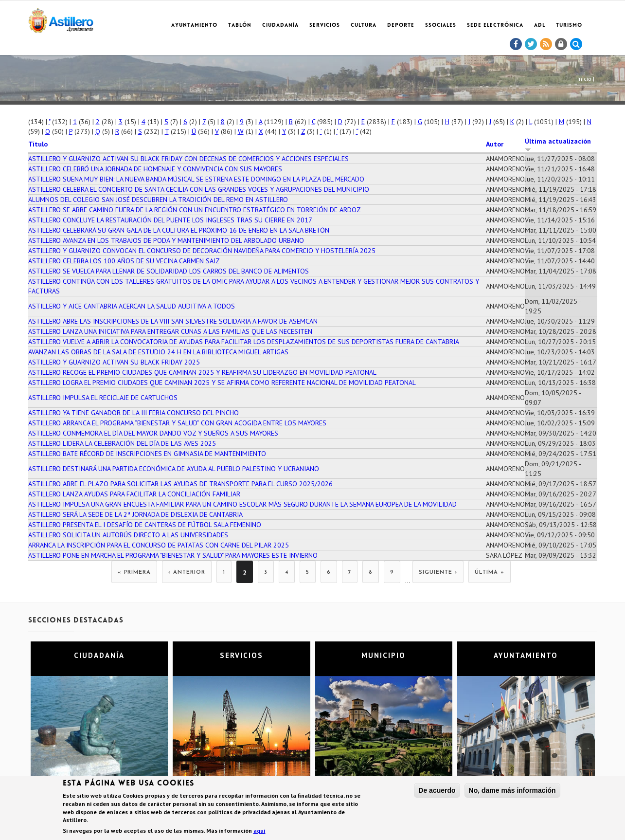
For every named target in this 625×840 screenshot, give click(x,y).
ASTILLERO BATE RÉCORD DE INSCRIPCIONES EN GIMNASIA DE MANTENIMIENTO (147, 454)
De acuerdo (437, 790)
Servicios (325, 26)
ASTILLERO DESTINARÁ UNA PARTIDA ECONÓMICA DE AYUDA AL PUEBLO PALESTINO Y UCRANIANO (174, 469)
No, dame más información (512, 790)
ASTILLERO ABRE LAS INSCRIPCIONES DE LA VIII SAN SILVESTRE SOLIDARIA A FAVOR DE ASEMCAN (173, 321)
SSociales (441, 26)
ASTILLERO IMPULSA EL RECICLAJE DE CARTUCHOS (103, 398)
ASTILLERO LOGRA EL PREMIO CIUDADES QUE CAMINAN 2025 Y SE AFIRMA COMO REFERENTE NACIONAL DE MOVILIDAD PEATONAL (222, 383)
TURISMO (569, 26)
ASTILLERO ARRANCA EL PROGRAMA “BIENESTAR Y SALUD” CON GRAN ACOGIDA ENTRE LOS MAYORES (177, 423)
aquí (259, 831)
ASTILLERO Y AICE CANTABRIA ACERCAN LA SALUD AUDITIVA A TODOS (132, 306)
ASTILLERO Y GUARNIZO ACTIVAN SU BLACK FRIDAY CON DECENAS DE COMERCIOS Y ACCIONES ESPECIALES (188, 159)
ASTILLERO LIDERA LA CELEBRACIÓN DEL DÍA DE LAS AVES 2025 (122, 443)
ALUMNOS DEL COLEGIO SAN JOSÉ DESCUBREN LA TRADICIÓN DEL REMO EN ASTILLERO (158, 200)
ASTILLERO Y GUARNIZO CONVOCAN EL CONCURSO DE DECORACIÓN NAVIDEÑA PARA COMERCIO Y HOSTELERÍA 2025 (202, 251)
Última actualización (558, 145)
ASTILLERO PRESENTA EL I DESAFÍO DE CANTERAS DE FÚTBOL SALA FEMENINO (145, 525)
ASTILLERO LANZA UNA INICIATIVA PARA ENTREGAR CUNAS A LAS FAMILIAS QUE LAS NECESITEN (170, 331)
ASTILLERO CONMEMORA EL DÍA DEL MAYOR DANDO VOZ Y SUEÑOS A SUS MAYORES (153, 433)
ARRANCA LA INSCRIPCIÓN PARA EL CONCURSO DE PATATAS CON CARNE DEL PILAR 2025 (159, 545)
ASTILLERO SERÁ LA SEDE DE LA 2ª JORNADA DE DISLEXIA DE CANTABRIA (135, 514)
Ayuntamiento (194, 26)
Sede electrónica (495, 26)
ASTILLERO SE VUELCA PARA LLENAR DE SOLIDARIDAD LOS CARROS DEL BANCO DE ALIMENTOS (169, 271)
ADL (540, 26)
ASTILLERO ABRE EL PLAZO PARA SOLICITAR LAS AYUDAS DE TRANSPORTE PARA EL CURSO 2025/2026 (180, 484)
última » (490, 573)
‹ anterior (187, 573)
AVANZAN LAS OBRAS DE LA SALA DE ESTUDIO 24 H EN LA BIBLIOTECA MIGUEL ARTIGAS (158, 352)
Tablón (240, 26)
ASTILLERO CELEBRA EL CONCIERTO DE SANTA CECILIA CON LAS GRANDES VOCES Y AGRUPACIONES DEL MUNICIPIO (199, 189)
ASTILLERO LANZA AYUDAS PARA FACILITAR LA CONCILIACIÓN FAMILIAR (134, 494)
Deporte (401, 26)
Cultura (364, 26)
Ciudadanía (280, 26)
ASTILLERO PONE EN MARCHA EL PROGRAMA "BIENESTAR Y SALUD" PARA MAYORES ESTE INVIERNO (173, 555)
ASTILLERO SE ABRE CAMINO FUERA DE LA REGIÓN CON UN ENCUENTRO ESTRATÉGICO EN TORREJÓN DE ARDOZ (195, 210)
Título (38, 144)
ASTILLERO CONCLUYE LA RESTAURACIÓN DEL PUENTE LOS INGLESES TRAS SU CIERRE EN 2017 (170, 220)
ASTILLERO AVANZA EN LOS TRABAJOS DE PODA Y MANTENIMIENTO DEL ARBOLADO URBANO (166, 240)
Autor (495, 144)
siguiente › (438, 573)
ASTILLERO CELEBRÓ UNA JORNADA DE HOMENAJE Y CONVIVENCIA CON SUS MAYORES (155, 169)
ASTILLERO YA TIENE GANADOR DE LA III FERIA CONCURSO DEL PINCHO (134, 413)
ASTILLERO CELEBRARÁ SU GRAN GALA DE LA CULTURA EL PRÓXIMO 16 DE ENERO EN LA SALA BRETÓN (179, 230)
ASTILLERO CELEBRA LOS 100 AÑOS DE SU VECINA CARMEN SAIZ (124, 261)
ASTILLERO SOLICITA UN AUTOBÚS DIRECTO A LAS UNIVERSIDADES (128, 535)
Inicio (584, 79)
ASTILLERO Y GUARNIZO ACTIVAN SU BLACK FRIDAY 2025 (114, 362)
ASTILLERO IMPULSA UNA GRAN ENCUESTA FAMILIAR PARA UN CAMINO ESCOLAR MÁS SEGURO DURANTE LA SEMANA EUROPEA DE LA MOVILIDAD (242, 504)
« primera (134, 573)
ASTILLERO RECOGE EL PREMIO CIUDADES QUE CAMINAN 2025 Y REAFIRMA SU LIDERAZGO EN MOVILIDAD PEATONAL (202, 372)
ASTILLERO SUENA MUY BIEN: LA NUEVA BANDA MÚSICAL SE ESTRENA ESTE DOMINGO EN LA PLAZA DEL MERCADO (196, 179)
